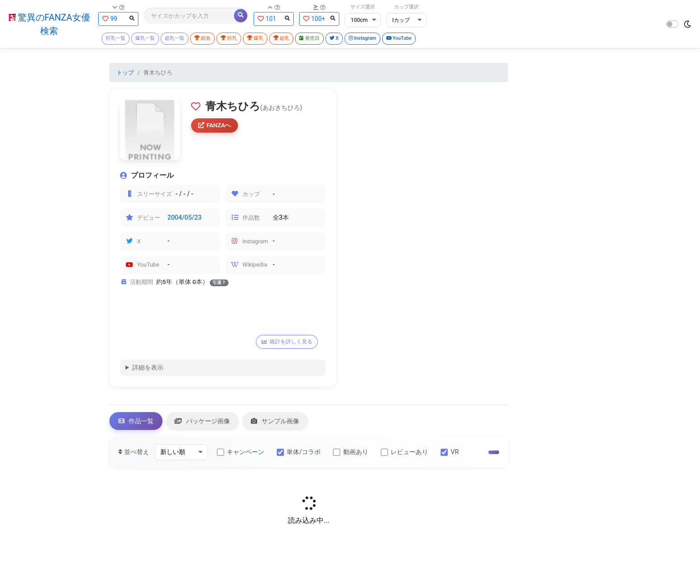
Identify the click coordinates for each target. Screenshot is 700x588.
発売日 (311, 39)
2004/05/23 (185, 218)
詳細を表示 (148, 368)
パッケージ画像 (203, 422)
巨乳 (229, 39)
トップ (125, 73)
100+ (319, 19)
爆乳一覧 (145, 39)
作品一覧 (136, 422)
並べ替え (134, 453)
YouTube (401, 39)
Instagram (364, 39)
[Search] (189, 16)
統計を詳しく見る (287, 342)
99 (118, 19)
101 (273, 19)
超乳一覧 (174, 39)
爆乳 (256, 39)
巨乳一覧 (115, 39)
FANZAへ (215, 126)
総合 (202, 39)
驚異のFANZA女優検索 (49, 24)
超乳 (282, 39)
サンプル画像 (276, 422)
